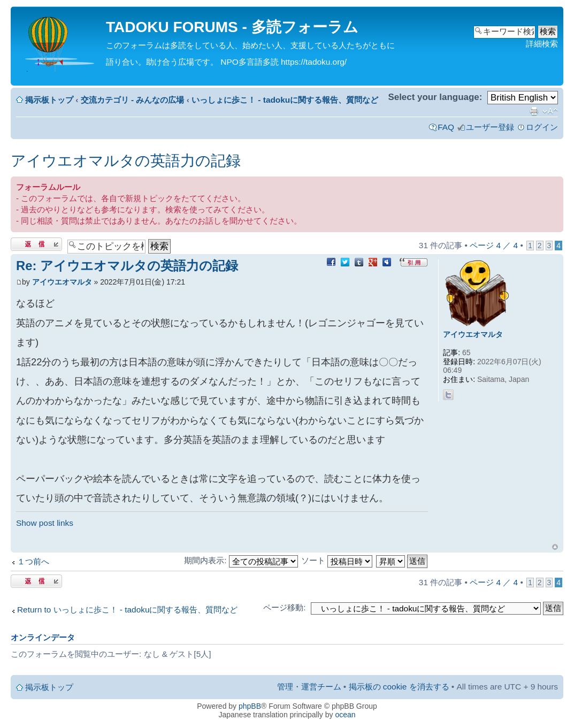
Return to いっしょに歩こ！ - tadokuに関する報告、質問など (127, 610)
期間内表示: (241, 560)
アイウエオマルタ (62, 282)
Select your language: (435, 97)
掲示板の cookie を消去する (399, 687)
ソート (337, 560)
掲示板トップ (49, 100)
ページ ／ (494, 245)
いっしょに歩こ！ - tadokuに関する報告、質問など (285, 100)
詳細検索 (542, 44)
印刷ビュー (534, 111)
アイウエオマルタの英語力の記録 (126, 161)
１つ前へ (33, 561)
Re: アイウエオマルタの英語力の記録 (127, 266)
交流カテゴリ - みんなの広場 (133, 100)
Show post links (45, 523)
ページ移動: (284, 607)
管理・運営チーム (309, 687)
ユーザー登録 (490, 127)
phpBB (250, 706)
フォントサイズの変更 (550, 111)
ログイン (542, 127)
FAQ (446, 127)
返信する (36, 244)
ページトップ (555, 547)
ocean (345, 715)
